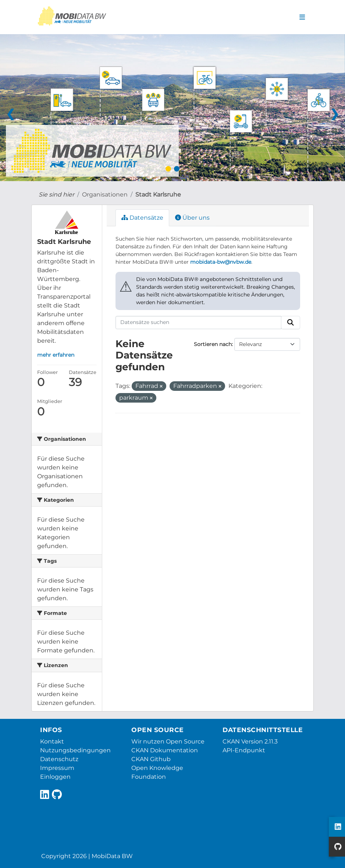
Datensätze (142, 218)
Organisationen (105, 195)
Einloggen (55, 777)
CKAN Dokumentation (165, 750)
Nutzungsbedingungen (75, 750)
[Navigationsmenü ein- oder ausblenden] (302, 17)
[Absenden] (291, 323)
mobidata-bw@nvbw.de (221, 262)
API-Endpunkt (244, 750)
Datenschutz (59, 759)
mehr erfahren (56, 355)
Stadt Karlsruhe (158, 195)
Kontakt (52, 741)
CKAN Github (151, 759)
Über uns (192, 218)
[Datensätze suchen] (199, 323)
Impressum (57, 768)
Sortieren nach (213, 344)
